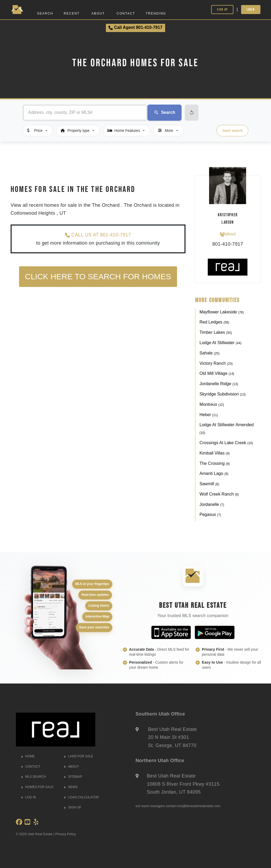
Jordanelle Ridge (219, 384)
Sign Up (222, 9)
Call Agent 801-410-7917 (135, 28)
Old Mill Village (217, 373)
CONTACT (31, 767)
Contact (126, 14)
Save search (232, 131)
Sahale (210, 353)
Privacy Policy (66, 834)
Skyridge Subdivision (223, 394)
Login (251, 9)
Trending (156, 14)
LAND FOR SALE (79, 756)
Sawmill (209, 484)
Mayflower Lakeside (222, 312)
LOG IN (29, 797)
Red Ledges (214, 322)
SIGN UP (73, 807)
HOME (28, 756)
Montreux (212, 404)
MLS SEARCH (33, 777)
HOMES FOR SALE (37, 787)
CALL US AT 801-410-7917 (98, 235)
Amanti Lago (214, 473)
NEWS (71, 787)
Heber (209, 415)
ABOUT (71, 767)
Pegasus (210, 514)
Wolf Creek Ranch (219, 494)
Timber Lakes (216, 332)
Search (45, 14)
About (98, 14)
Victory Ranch (216, 363)
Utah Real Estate (40, 834)
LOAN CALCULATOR (81, 797)
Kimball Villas (215, 453)
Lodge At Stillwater (220, 343)
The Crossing (215, 463)
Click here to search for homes (98, 276)
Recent (72, 14)
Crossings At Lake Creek (226, 443)
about (228, 234)
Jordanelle (212, 504)
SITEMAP (73, 777)
